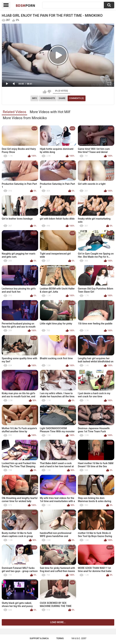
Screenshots (48, 98)
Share (62, 98)
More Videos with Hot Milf (50, 112)
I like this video (45, 92)
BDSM (25, 5)
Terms (60, 638)
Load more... (58, 622)
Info (34, 98)
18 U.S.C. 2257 (79, 638)
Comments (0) (77, 98)
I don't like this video (49, 92)
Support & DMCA (39, 638)
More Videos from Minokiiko (25, 118)
